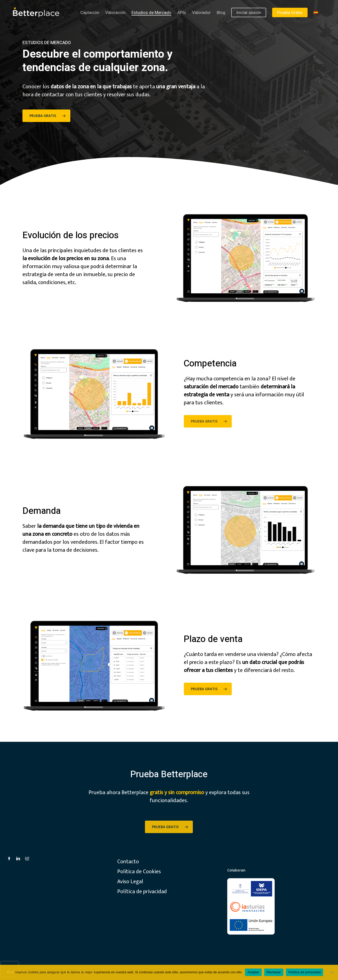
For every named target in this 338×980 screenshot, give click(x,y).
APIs (182, 13)
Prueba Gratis (290, 13)
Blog (221, 13)
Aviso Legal (130, 882)
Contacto (128, 862)
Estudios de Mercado (151, 13)
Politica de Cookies (139, 872)
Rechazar (274, 972)
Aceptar (253, 972)
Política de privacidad (142, 892)
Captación (90, 13)
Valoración (115, 13)
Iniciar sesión (249, 13)
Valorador (201, 13)
